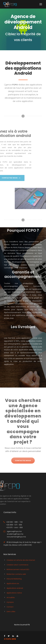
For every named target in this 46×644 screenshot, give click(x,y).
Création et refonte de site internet (21, 560)
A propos (10, 602)
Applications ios (13, 583)
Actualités (11, 597)
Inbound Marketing (14, 579)
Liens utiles (11, 612)
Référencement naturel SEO (18, 569)
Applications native (14, 593)
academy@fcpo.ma (15, 534)
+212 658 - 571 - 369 (14, 525)
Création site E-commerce (17, 565)
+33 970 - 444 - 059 (14, 528)
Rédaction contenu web (16, 574)
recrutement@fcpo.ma (16, 537)
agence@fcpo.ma (14, 531)
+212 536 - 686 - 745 (14, 522)
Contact (10, 607)
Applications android (15, 588)
